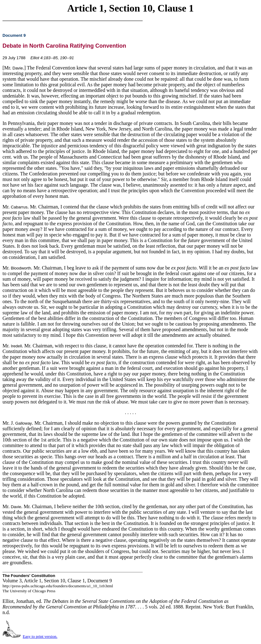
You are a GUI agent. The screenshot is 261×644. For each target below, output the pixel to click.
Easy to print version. (40, 636)
